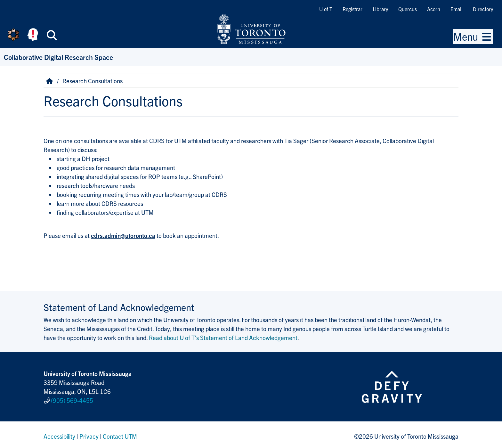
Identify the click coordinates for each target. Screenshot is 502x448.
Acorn (434, 9)
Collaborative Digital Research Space (58, 57)
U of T (326, 9)
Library (380, 9)
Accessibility (59, 433)
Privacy (89, 433)
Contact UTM (120, 433)
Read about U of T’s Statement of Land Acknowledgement (223, 338)
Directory (483, 9)
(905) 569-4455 (72, 399)
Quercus (408, 9)
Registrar (352, 9)
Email (457, 9)
